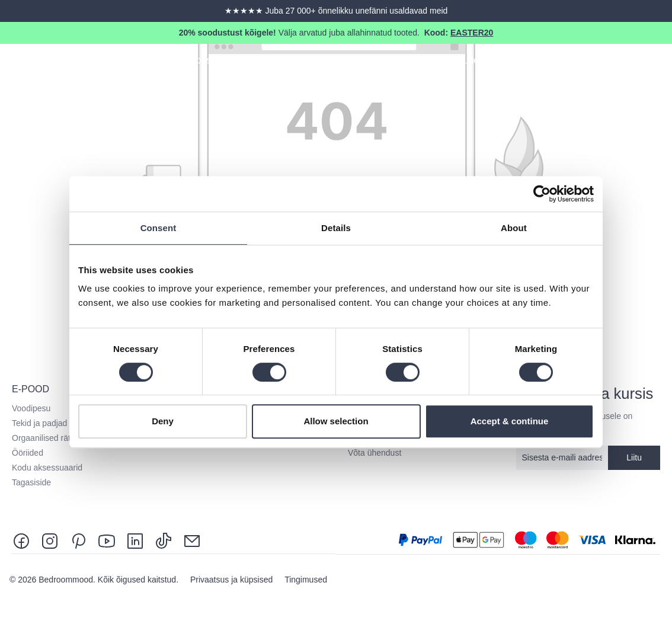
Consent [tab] (159, 228)
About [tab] (514, 228)
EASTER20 (472, 33)
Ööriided (28, 453)
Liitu (634, 457)
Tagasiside (31, 482)
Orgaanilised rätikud (49, 438)
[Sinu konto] (640, 62)
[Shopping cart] (661, 62)
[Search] (619, 62)
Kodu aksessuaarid (47, 468)
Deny (163, 421)
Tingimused (306, 580)
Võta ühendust (375, 453)
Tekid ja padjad (39, 423)
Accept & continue (510, 421)
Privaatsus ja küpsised (233, 580)
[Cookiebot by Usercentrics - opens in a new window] (542, 194)
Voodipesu (31, 408)
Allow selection (336, 421)
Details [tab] (336, 228)
